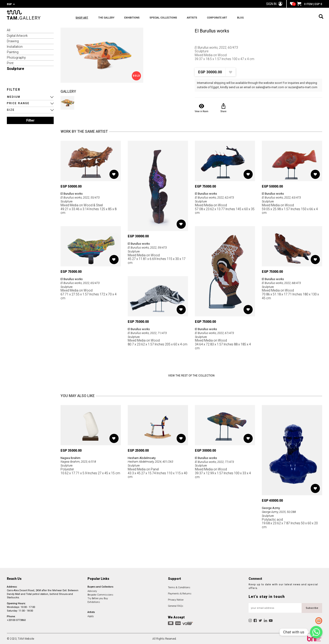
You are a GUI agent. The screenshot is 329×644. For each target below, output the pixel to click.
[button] (30, 97)
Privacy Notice (176, 599)
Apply (91, 616)
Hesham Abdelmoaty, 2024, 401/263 (153, 461)
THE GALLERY (114, 18)
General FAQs (176, 606)
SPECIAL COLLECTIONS (187, 18)
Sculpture (16, 68)
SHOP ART (82, 18)
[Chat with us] (316, 632)
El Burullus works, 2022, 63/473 (284, 197)
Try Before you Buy (98, 598)
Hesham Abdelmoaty (143, 457)
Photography (16, 57)
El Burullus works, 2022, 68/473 (284, 282)
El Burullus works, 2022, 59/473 (149, 247)
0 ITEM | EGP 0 (310, 4)
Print (10, 63)
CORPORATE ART (257, 18)
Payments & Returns (180, 593)
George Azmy (272, 507)
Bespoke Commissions (100, 594)
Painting (13, 52)
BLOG (288, 18)
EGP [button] (11, 4)
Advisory (92, 591)
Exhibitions (94, 602)
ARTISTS (224, 18)
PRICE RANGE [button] (18, 103)
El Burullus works (212, 30)
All (9, 30)
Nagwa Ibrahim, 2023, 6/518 (80, 461)
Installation (15, 46)
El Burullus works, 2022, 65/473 (82, 282)
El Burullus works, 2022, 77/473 (217, 461)
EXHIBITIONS (148, 18)
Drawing (13, 41)
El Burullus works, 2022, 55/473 (82, 197)
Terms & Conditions (179, 587)
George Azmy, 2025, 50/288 (281, 511)
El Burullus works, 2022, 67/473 (217, 332)
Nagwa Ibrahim (71, 457)
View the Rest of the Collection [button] (191, 375)
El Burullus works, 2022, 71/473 (149, 332)
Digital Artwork (17, 35)
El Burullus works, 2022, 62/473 (217, 197)
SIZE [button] (11, 109)
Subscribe (312, 608)
